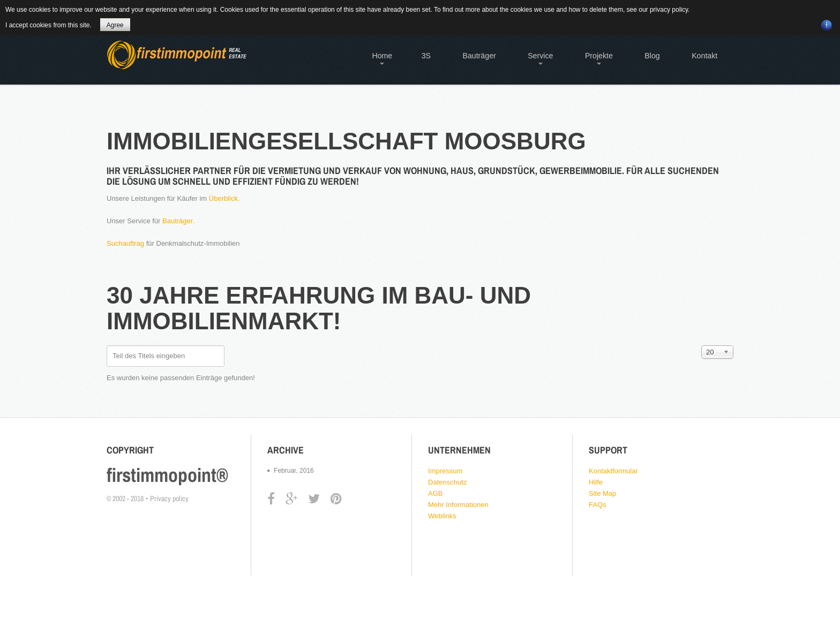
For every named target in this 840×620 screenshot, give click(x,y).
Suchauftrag (125, 243)
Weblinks (442, 516)
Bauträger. (178, 221)
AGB (435, 493)
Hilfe (596, 482)
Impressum (445, 471)
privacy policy (669, 10)
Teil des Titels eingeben (107, 346)
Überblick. (224, 198)
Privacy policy (169, 498)
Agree (115, 25)
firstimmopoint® (167, 475)
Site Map (602, 493)
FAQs (598, 505)
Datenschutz (447, 482)
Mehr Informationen (458, 505)
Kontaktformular (613, 471)
